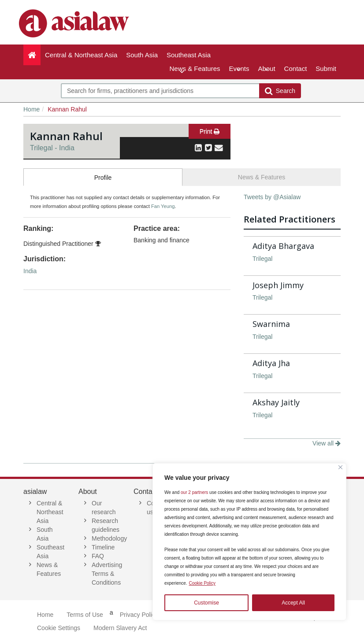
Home (32, 109)
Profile (103, 178)
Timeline (103, 547)
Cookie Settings (59, 628)
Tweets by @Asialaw (272, 197)
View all (327, 443)
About (266, 69)
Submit (326, 69)
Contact (296, 69)
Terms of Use (85, 615)
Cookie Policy (202, 583)
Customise (206, 603)
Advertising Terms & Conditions (107, 574)
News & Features (195, 69)
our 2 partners (194, 492)
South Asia (144, 58)
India (30, 271)
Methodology (109, 538)
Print (210, 131)
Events (239, 69)
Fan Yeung (163, 206)
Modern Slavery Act (120, 628)
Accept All (293, 603)
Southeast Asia (189, 58)
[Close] (340, 467)
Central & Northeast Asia (83, 58)
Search (280, 91)
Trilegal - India (52, 148)
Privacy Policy (139, 615)
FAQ (98, 556)
